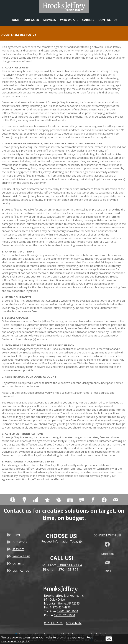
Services (50, 20)
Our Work (31, 20)
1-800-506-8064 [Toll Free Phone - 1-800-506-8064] (70, 565)
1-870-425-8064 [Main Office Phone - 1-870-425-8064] (68, 569)
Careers (88, 20)
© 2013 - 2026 (53, 623)
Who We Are (69, 20)
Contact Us (108, 20)
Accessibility (74, 623)
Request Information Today (62, 541)
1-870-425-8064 (64, 615)
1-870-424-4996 (60, 607)
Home (15, 20)
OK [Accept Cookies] (109, 639)
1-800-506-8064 (67, 611)
